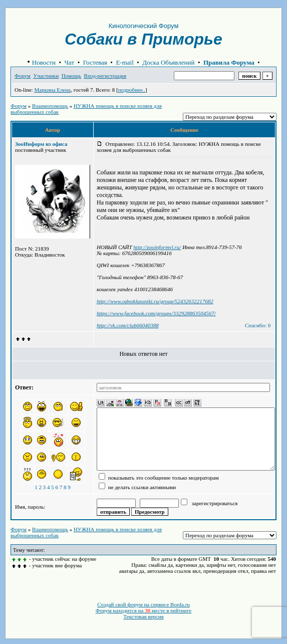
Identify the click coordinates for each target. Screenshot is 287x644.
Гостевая (95, 62)
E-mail (124, 62)
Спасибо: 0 (258, 325)
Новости (44, 62)
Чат (70, 62)
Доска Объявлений (168, 62)
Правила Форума (229, 62)
